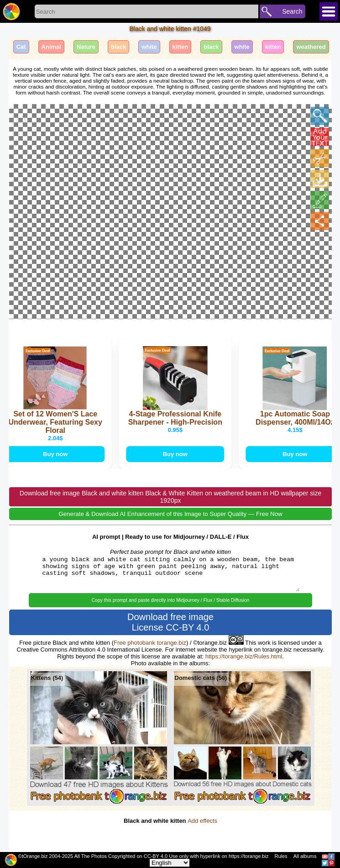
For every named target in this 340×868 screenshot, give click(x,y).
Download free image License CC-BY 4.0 (170, 622)
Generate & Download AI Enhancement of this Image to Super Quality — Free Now (170, 514)
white (149, 47)
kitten (180, 47)
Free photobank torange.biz (150, 643)
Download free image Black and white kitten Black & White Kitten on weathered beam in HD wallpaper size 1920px (170, 497)
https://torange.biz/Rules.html (244, 656)
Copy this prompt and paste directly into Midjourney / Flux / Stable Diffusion (171, 600)
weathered (311, 47)
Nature (86, 47)
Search (292, 11)
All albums (305, 856)
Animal (51, 47)
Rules (281, 856)
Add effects (202, 821)
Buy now (58, 454)
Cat (21, 47)
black (118, 47)
